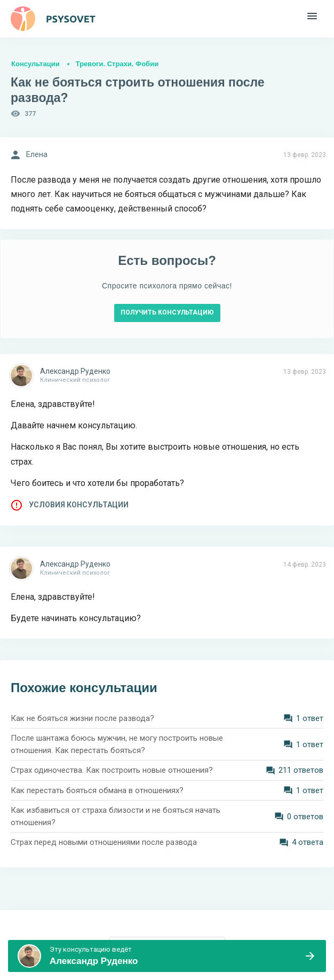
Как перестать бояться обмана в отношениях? (97, 790)
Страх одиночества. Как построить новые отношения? (112, 770)
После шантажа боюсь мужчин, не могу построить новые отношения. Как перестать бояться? (117, 744)
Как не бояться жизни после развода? (82, 718)
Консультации (35, 64)
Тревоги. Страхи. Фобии (117, 64)
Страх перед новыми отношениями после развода (104, 842)
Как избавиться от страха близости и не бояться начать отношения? (116, 816)
